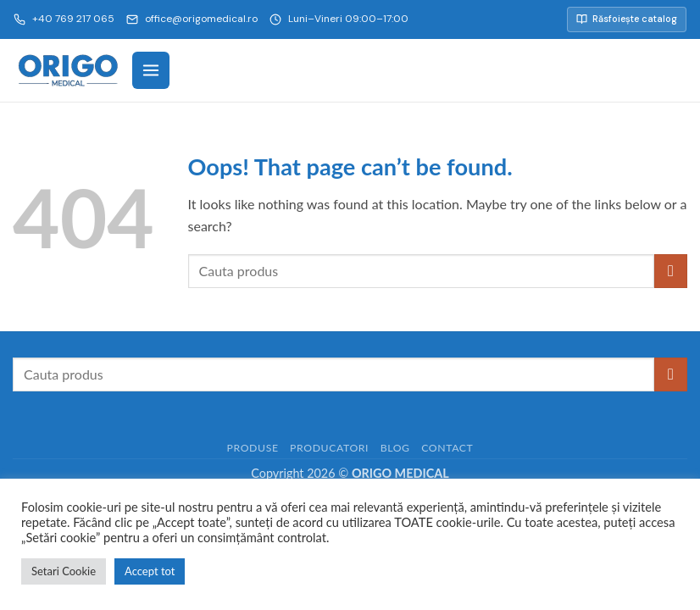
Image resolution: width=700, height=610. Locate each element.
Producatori (329, 448)
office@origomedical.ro (192, 19)
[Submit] (671, 271)
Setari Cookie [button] (64, 571)
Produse (253, 448)
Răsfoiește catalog (627, 19)
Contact (447, 448)
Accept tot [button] (150, 571)
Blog (395, 448)
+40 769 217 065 (64, 19)
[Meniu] (151, 70)
